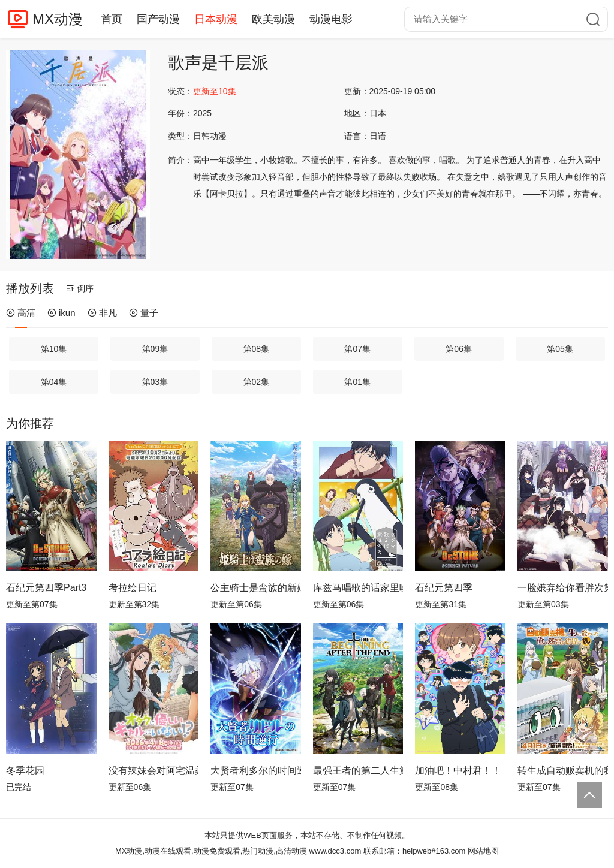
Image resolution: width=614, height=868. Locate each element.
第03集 (155, 382)
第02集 (257, 382)
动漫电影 (331, 19)
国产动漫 (158, 19)
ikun (61, 313)
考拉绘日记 (133, 588)
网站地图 (483, 851)
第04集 (54, 382)
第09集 (155, 349)
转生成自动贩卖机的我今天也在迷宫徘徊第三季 (563, 771)
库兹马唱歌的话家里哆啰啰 (358, 588)
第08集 (257, 349)
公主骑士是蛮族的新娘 (256, 588)
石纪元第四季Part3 (46, 588)
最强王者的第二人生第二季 (358, 771)
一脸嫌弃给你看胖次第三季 (563, 588)
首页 (112, 19)
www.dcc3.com (335, 851)
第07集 (357, 349)
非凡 (102, 313)
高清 (21, 313)
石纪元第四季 (444, 588)
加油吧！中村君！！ (458, 771)
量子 (144, 313)
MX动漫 (58, 19)
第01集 (357, 382)
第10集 (54, 349)
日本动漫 (216, 19)
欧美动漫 (273, 19)
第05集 (560, 349)
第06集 (459, 349)
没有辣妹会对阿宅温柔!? (154, 771)
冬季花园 (25, 771)
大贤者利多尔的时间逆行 (256, 771)
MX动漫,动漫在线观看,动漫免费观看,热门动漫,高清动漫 (211, 851)
